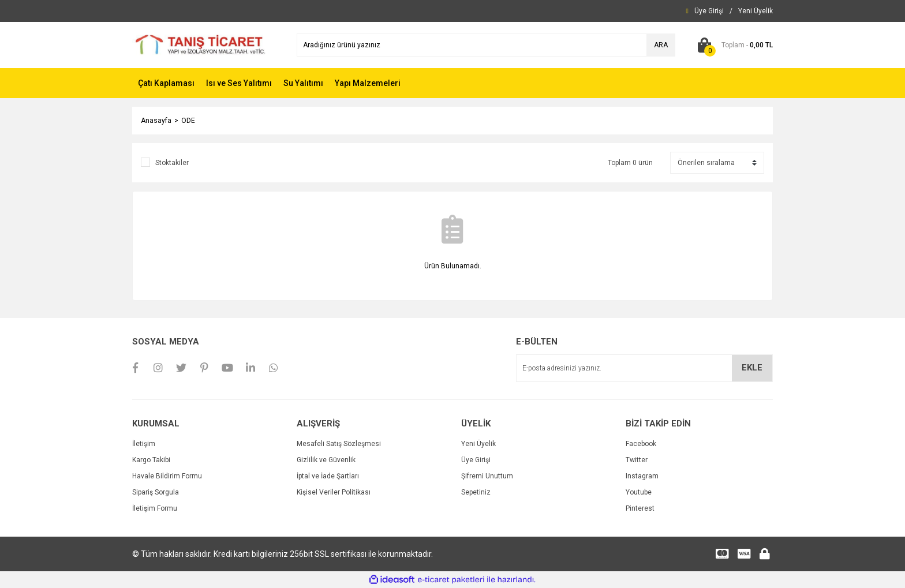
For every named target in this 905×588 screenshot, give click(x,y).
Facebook (641, 444)
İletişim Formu (155, 508)
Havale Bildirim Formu (167, 476)
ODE (188, 121)
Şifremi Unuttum (487, 476)
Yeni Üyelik (478, 444)
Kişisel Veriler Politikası (334, 492)
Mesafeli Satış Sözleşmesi (339, 444)
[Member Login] (709, 11)
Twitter (637, 460)
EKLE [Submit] (752, 368)
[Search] (486, 45)
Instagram (642, 476)
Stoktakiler (172, 163)
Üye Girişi (476, 460)
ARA (661, 45)
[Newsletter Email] (644, 368)
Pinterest (640, 508)
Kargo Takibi (151, 460)
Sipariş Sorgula (156, 492)
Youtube (639, 492)
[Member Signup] (756, 11)
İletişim (144, 444)
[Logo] (201, 44)
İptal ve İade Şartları (328, 476)
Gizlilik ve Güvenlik (326, 460)
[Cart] (733, 45)
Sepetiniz (476, 492)
